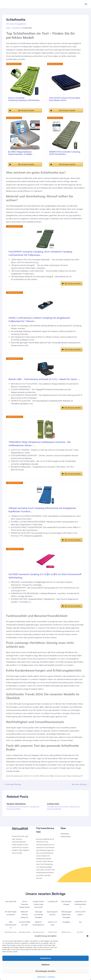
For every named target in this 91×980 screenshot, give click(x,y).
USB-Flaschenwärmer (11, 928)
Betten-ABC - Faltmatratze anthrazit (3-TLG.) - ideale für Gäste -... (45, 380)
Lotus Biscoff (52, 904)
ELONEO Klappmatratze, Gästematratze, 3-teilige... (21, 153)
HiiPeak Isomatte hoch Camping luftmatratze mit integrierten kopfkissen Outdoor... (43, 512)
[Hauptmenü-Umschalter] (86, 4)
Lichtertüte (53, 807)
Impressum (51, 977)
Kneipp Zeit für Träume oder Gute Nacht (39, 907)
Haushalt (33, 810)
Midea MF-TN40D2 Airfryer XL (25, 917)
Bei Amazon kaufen (26, 110)
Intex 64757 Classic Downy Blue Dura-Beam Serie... (65, 99)
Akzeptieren (45, 958)
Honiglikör (66, 925)
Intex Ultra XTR (11, 904)
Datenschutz (42, 977)
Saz (80, 925)
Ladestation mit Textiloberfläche (80, 907)
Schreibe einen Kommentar (17, 810)
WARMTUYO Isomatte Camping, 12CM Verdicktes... (65, 153)
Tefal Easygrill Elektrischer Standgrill (66, 917)
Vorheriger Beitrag (12, 787)
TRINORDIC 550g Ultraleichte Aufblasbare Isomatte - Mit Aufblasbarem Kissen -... (40, 445)
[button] (87, 936)
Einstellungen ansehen (45, 971)
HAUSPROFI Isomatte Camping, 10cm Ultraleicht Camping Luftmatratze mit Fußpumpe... (41, 253)
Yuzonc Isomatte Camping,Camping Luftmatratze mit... (24, 99)
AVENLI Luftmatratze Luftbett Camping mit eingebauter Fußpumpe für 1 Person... (40, 320)
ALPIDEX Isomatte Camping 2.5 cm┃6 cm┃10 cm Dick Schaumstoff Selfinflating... (38, 578)
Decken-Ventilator (16, 807)
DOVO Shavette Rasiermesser (25, 907)
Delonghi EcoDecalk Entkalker (39, 917)
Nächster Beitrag (80, 787)
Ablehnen (46, 965)
